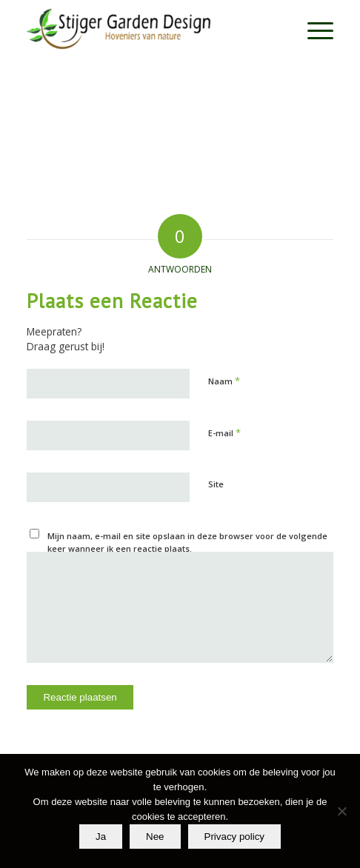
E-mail (224, 433)
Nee (155, 837)
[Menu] (313, 30)
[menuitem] (313, 30)
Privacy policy (234, 837)
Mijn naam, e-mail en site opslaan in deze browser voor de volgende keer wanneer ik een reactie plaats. (187, 542)
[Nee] (341, 811)
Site (216, 484)
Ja (101, 837)
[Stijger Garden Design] (149, 30)
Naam (224, 381)
